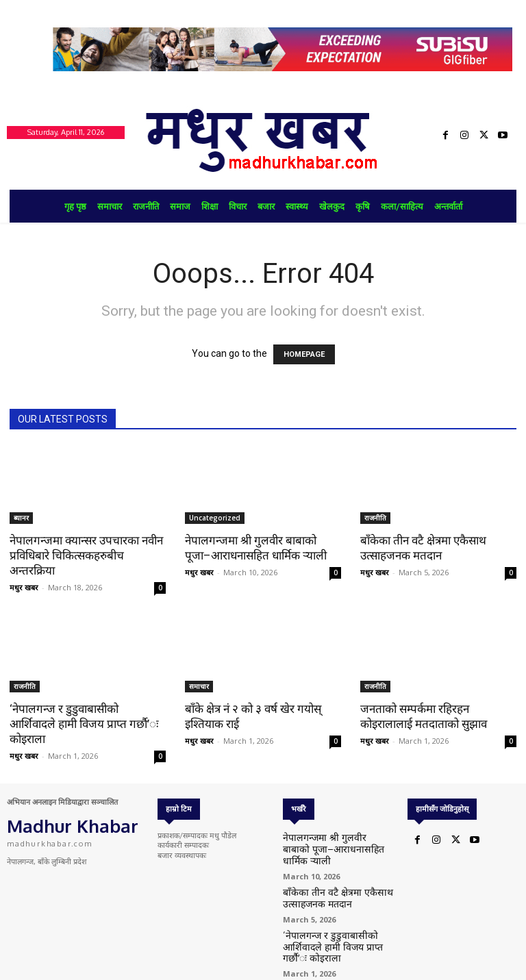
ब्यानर (21, 518)
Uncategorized (215, 518)
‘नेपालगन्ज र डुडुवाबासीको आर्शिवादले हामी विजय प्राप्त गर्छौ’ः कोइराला (84, 724)
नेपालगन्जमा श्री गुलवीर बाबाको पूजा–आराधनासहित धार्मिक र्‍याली (335, 843)
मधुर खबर (24, 587)
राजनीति (375, 518)
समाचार (199, 686)
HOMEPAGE (304, 354)
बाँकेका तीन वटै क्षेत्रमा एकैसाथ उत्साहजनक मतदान (325, 882)
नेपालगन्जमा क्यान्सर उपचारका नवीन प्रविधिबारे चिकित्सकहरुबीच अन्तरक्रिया (86, 555)
